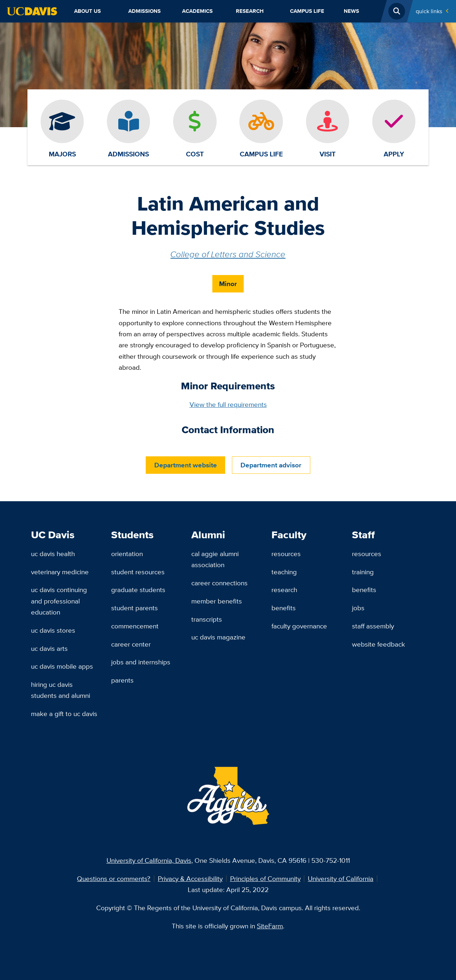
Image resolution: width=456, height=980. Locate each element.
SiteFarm (270, 926)
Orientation (127, 554)
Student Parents (134, 608)
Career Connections (219, 583)
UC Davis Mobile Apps (62, 666)
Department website (186, 465)
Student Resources (138, 572)
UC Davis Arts (49, 648)
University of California (341, 878)
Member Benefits (217, 601)
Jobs (358, 608)
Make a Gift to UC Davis (64, 714)
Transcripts (207, 619)
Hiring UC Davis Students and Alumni (61, 690)
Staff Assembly (373, 626)
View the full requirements (228, 404)
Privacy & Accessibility (190, 878)
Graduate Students (138, 590)
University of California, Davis (149, 860)
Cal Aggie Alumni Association (215, 559)
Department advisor (271, 465)
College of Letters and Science (228, 254)
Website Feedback (379, 644)
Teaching (284, 572)
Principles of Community (265, 878)
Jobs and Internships (141, 662)
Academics (197, 11)
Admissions (144, 11)
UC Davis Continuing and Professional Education (59, 601)
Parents (122, 680)
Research (250, 11)
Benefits (284, 608)
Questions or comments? (114, 878)
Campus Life (307, 11)
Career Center (131, 644)
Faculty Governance (299, 626)
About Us (87, 11)
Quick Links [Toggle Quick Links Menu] (429, 11)
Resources (286, 554)
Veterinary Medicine (60, 572)
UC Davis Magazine (218, 637)
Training (363, 572)
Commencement (135, 626)
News (351, 11)
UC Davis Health (53, 554)
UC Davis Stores (53, 630)
